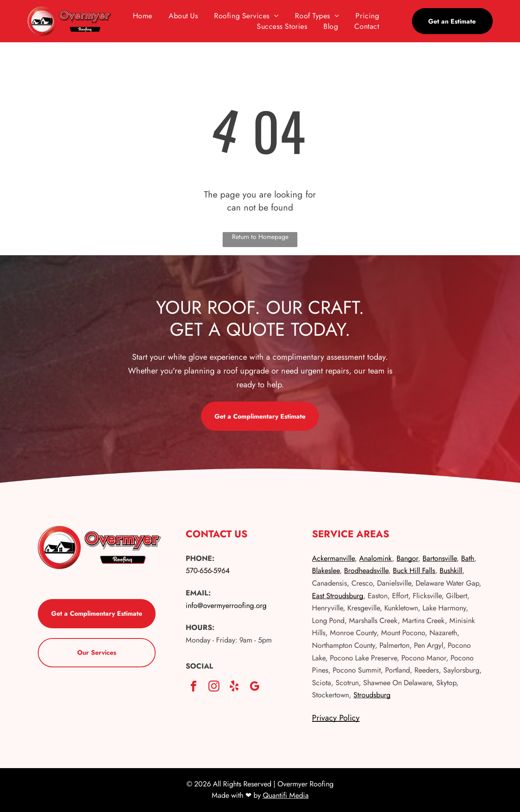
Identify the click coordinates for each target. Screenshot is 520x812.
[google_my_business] (255, 687)
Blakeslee (326, 571)
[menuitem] (143, 16)
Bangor (407, 558)
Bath (468, 558)
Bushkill (451, 571)
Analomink (376, 558)
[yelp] (234, 687)
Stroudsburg (372, 695)
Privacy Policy (336, 718)
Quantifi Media (286, 795)
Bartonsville (440, 558)
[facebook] (194, 687)
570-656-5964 (208, 571)
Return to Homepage (260, 237)
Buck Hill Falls (414, 571)
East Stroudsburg (338, 596)
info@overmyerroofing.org (226, 606)
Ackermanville (333, 558)
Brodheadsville (366, 571)
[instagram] (214, 687)
